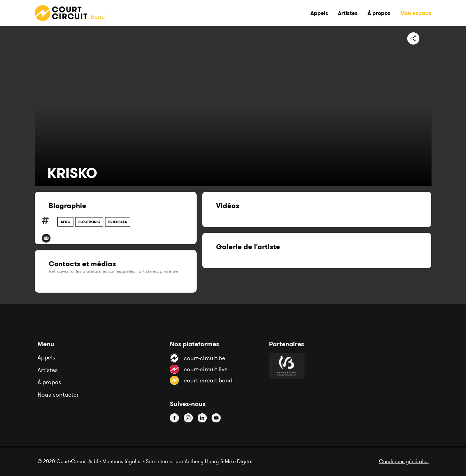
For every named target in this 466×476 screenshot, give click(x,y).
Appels (46, 357)
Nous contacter (58, 395)
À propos (49, 382)
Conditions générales (404, 461)
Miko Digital (239, 461)
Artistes (48, 370)
